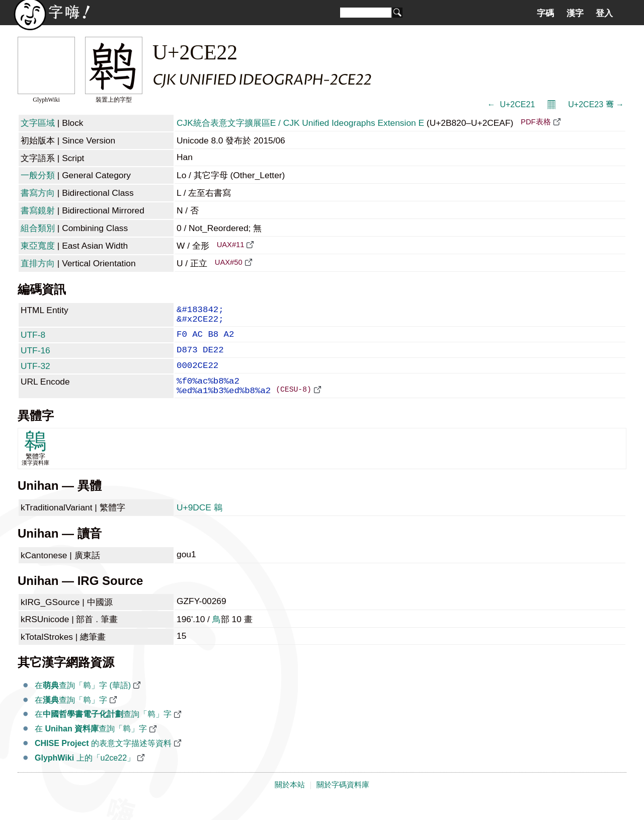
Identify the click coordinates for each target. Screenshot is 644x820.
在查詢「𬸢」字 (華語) (83, 701)
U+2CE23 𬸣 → (596, 104)
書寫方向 (38, 193)
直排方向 (38, 263)
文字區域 (38, 123)
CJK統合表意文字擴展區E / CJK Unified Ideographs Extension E (300, 123)
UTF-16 (35, 357)
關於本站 (290, 801)
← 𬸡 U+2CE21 (511, 104)
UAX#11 (231, 245)
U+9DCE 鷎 (199, 524)
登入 (604, 13)
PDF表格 (536, 122)
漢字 (575, 13)
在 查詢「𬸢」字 (91, 745)
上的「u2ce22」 (85, 774)
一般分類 (38, 175)
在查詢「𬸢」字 (71, 716)
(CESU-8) (294, 405)
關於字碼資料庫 (343, 801)
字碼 (545, 13)
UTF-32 (35, 375)
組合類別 (38, 228)
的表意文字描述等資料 (103, 759)
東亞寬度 (38, 246)
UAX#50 (229, 262)
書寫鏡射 (38, 210)
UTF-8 (33, 340)
